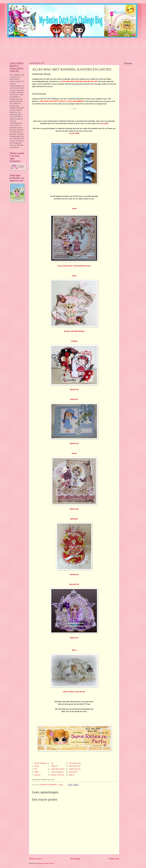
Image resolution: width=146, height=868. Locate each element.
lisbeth (37, 772)
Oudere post (114, 859)
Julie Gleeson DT (75, 766)
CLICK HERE (74, 133)
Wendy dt (54, 766)
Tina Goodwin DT (75, 763)
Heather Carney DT (58, 775)
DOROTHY (74, 399)
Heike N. (72, 775)
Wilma (37, 766)
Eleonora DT (73, 772)
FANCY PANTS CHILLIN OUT (74, 692)
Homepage (75, 859)
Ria (52, 763)
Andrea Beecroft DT (58, 769)
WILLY (74, 650)
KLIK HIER (104, 123)
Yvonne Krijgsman (41, 763)
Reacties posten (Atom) (46, 863)
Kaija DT (37, 775)
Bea (36, 769)
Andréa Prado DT (75, 769)
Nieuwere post (35, 859)
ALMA (74, 209)
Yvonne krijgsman (57, 772)
